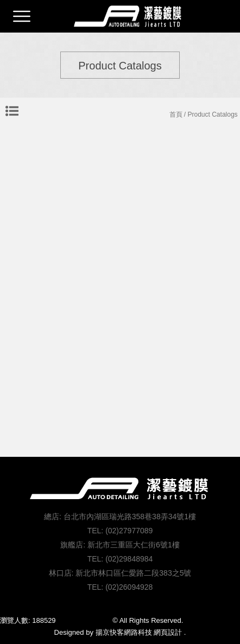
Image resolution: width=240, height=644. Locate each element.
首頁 (176, 114)
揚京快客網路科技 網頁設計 (139, 632)
